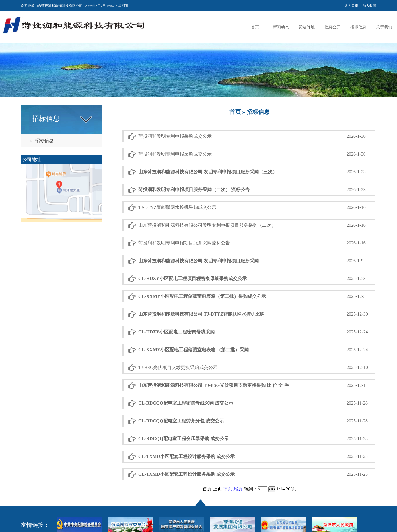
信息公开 (332, 27)
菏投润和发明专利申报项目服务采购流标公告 (184, 243)
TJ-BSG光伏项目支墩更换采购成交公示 (178, 367)
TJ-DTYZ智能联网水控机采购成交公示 (177, 207)
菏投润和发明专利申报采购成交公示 (175, 136)
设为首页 (351, 6)
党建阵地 (307, 27)
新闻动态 (281, 27)
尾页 (238, 489)
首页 (255, 27)
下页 (228, 489)
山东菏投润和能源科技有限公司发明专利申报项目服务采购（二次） (207, 225)
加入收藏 (369, 6)
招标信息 (358, 27)
